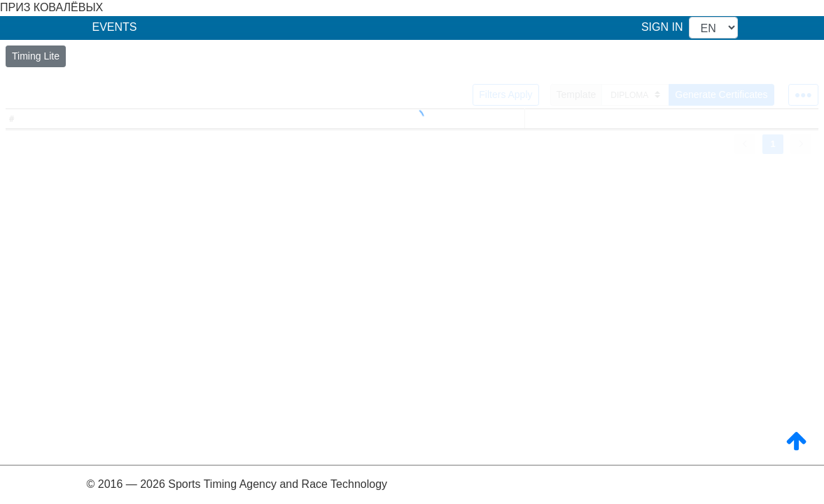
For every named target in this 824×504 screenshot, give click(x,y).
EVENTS (115, 27)
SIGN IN (662, 27)
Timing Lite (36, 56)
